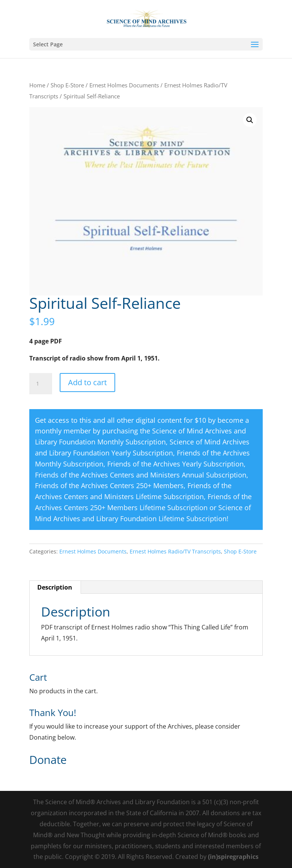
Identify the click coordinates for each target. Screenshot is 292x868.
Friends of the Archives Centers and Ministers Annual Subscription (141, 475)
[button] (250, 120)
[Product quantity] (41, 384)
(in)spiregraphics (233, 857)
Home (37, 85)
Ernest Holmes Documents (124, 85)
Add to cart (87, 382)
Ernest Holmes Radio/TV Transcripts (175, 551)
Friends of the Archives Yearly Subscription (175, 464)
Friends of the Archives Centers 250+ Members (109, 485)
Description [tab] (55, 587)
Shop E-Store (67, 85)
